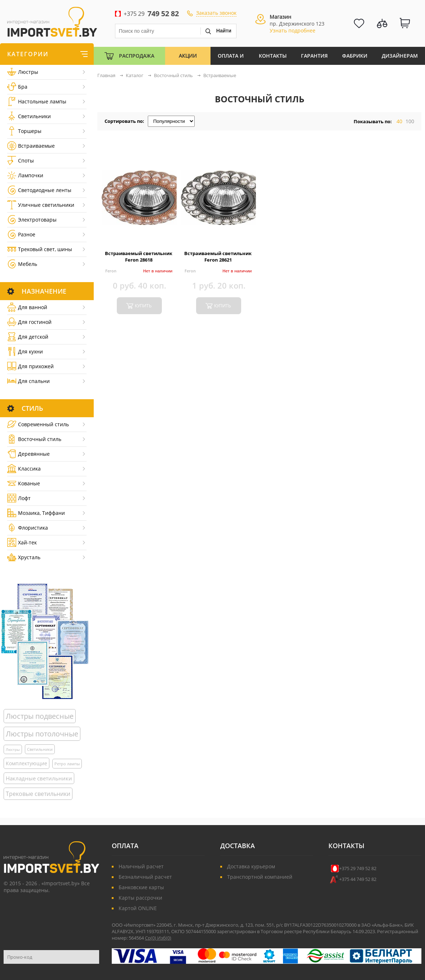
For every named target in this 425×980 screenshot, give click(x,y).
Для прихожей (30, 366)
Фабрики (355, 56)
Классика (24, 469)
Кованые (24, 483)
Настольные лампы (37, 101)
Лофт (19, 498)
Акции (188, 56)
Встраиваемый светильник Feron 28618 (139, 257)
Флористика (28, 528)
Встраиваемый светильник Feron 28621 (218, 257)
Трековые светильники (38, 794)
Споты (21, 161)
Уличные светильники (41, 205)
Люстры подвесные (40, 716)
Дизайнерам (400, 56)
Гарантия (314, 56)
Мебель (22, 264)
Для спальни (28, 381)
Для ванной (27, 307)
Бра (17, 87)
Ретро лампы (67, 764)
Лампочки (25, 175)
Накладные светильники (39, 778)
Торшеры (24, 131)
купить (143, 306)
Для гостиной (29, 322)
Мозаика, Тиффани (36, 513)
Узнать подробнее (293, 30)
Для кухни (25, 351)
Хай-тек (22, 542)
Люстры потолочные (42, 734)
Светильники (29, 116)
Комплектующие (26, 763)
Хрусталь (24, 557)
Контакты (273, 56)
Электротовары (32, 220)
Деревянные (28, 454)
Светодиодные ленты (39, 190)
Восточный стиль (34, 439)
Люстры (23, 72)
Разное (21, 234)
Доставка (238, 846)
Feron (111, 271)
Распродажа (137, 56)
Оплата (125, 846)
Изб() (164, 938)
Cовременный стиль (38, 424)
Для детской (28, 337)
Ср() (151, 938)
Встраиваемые (31, 146)
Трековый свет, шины (40, 249)
